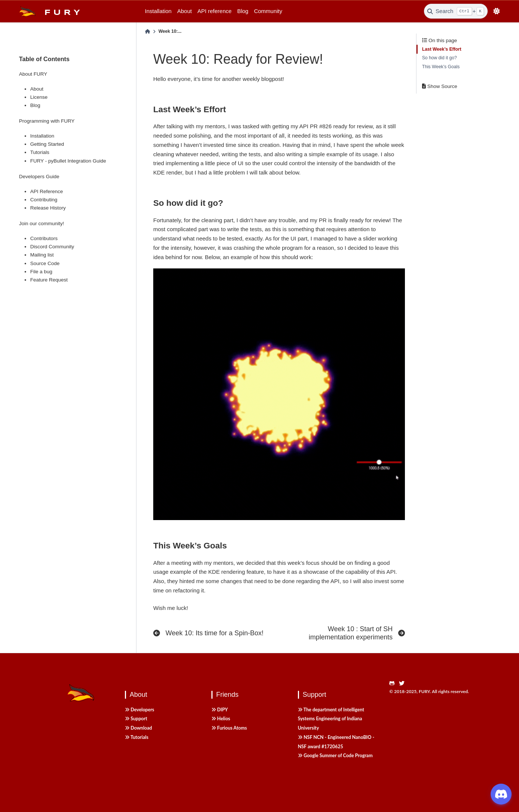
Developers (140, 710)
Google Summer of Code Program (335, 756)
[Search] (456, 11)
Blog (243, 11)
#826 (325, 126)
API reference (214, 11)
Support (136, 719)
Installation (158, 11)
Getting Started (47, 144)
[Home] (148, 32)
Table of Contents (44, 59)
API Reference (47, 191)
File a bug (41, 272)
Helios (221, 719)
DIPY (220, 710)
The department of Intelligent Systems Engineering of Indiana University (331, 719)
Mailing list (42, 255)
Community (268, 11)
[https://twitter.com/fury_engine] (404, 684)
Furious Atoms (229, 728)
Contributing (44, 200)
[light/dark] (497, 11)
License (39, 97)
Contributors (44, 238)
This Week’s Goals (441, 67)
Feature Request (49, 280)
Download (139, 728)
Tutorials (40, 152)
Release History (48, 208)
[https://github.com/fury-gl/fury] (394, 684)
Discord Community (52, 247)
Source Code (45, 263)
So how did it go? (439, 58)
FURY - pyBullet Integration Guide (68, 161)
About (184, 11)
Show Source (440, 86)
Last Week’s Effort (442, 49)
